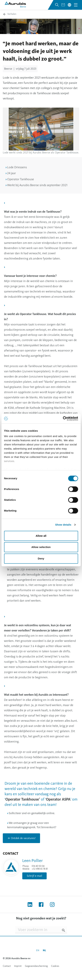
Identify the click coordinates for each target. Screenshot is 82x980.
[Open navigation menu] (76, 5)
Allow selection (41, 547)
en (38, 950)
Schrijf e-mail (34, 876)
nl (44, 950)
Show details (63, 525)
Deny (41, 558)
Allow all (41, 536)
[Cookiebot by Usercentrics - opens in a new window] (63, 418)
